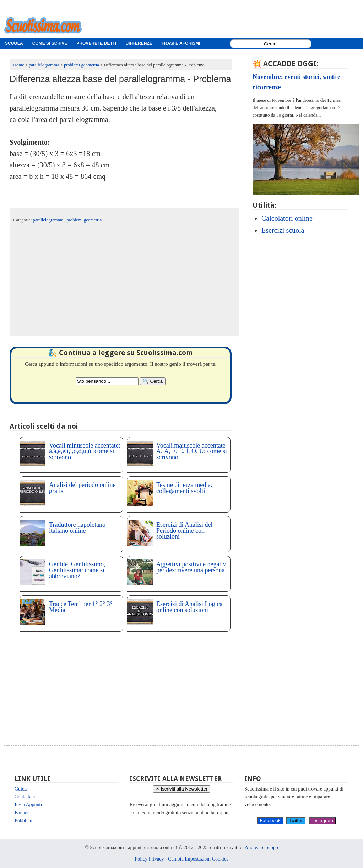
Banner (22, 813)
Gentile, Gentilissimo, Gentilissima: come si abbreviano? (77, 570)
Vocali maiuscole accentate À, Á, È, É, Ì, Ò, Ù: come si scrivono (192, 451)
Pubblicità (25, 821)
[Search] (153, 381)
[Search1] (272, 44)
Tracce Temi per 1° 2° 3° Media (81, 607)
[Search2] (107, 381)
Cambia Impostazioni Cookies (198, 859)
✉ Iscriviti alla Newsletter (182, 789)
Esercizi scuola (283, 230)
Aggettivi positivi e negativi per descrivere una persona (192, 567)
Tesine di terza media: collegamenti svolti (184, 488)
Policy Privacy (149, 859)
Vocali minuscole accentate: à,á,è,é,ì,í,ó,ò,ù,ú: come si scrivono (85, 451)
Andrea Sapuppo (261, 848)
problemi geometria (84, 220)
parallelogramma (49, 220)
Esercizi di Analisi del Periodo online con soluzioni (184, 531)
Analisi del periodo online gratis (82, 488)
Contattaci (25, 797)
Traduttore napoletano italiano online (77, 528)
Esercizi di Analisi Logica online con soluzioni (189, 607)
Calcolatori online (287, 218)
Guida (21, 789)
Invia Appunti (28, 805)
